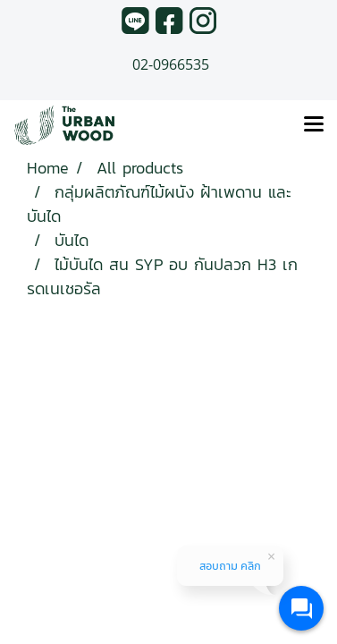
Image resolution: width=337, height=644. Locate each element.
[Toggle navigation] (314, 125)
